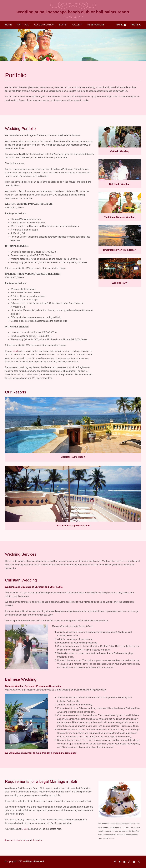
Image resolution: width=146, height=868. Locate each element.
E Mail (24, 829)
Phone (136, 25)
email (15, 351)
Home (8, 25)
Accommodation (44, 25)
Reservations (96, 25)
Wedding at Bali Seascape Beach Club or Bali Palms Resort (73, 12)
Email (121, 25)
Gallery (78, 25)
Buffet (63, 25)
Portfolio (23, 25)
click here (17, 840)
